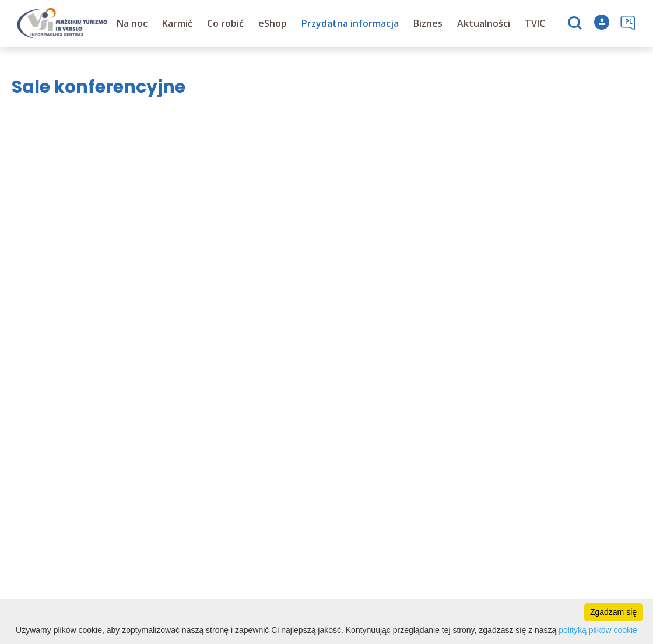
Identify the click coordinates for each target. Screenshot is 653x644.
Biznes (429, 23)
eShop (273, 23)
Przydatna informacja (351, 23)
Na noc (133, 23)
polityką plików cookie (598, 630)
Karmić (178, 23)
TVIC (536, 23)
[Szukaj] (576, 24)
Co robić (226, 23)
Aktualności (484, 23)
